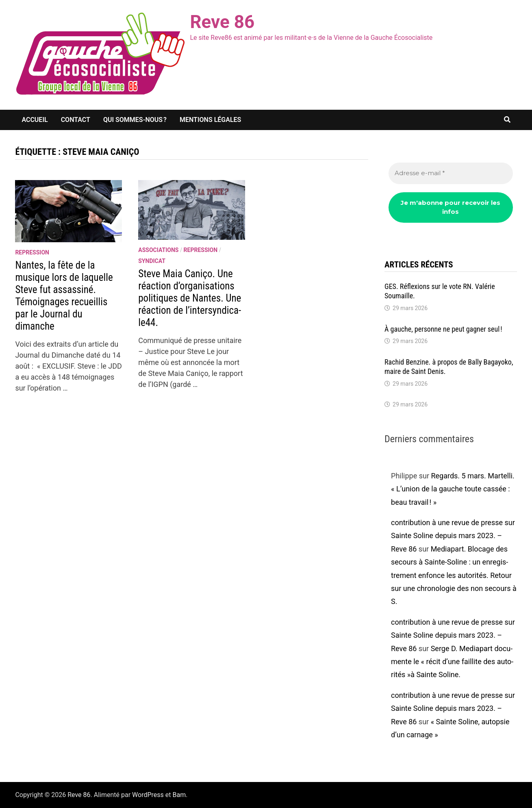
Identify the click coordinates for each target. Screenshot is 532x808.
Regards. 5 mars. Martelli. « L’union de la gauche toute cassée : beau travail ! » (453, 489)
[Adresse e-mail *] (451, 173)
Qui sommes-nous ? (135, 120)
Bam (179, 795)
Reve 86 (222, 22)
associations (158, 250)
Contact (76, 120)
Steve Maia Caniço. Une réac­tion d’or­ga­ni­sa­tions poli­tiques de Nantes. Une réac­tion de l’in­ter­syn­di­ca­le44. (190, 298)
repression (32, 252)
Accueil (35, 120)
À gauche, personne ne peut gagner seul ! (444, 329)
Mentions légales (210, 120)
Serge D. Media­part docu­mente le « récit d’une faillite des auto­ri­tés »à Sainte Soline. (452, 662)
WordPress (148, 795)
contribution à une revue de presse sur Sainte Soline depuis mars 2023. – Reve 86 (453, 536)
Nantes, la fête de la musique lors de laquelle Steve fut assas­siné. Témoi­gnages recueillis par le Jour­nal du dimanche (64, 296)
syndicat (152, 261)
